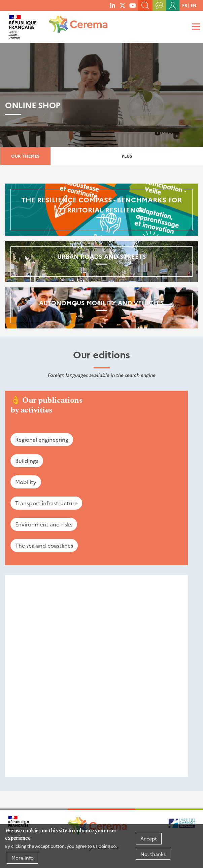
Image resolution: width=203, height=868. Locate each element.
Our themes (25, 156)
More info (23, 858)
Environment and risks (44, 524)
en (193, 5)
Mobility (26, 482)
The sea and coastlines (44, 545)
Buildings (27, 461)
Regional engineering (42, 439)
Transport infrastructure (46, 503)
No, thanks (153, 854)
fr (185, 5)
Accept (149, 838)
